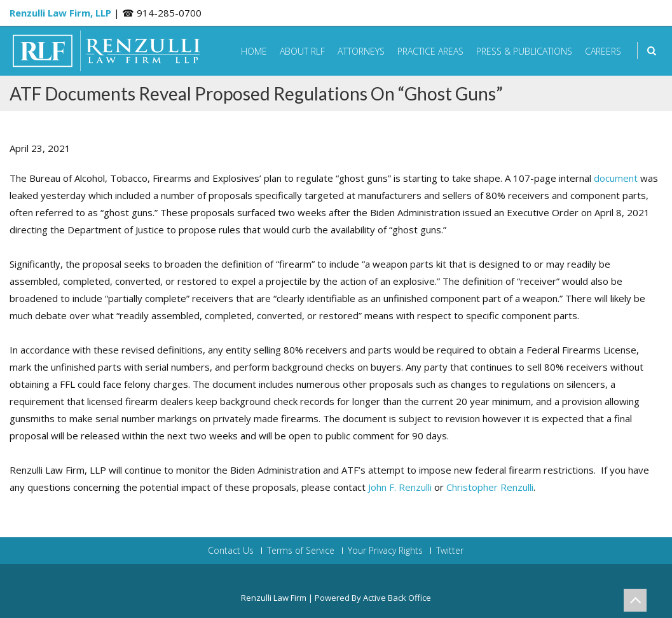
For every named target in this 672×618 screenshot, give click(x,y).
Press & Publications (524, 51)
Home (254, 51)
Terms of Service (301, 551)
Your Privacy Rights (385, 551)
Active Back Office (397, 598)
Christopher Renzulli (490, 487)
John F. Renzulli (400, 487)
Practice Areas (430, 51)
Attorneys (361, 51)
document (616, 178)
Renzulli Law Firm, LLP (60, 13)
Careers (603, 51)
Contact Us (231, 551)
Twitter (450, 551)
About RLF (302, 51)
